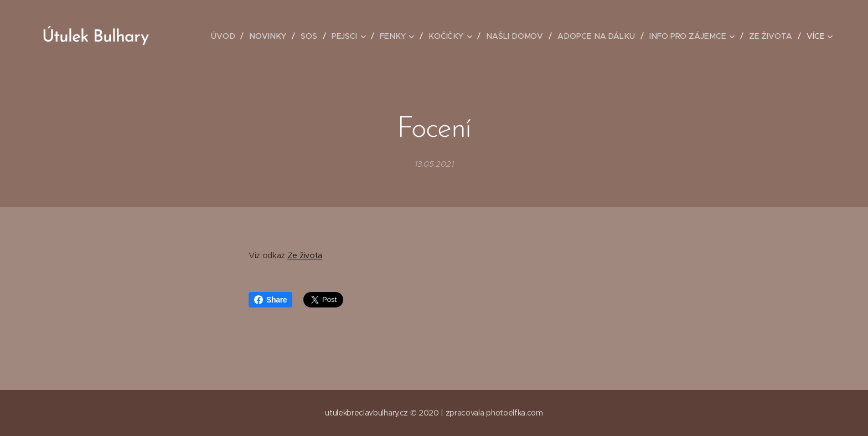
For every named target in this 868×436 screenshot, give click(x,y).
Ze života (305, 255)
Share (270, 300)
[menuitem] (235, 36)
